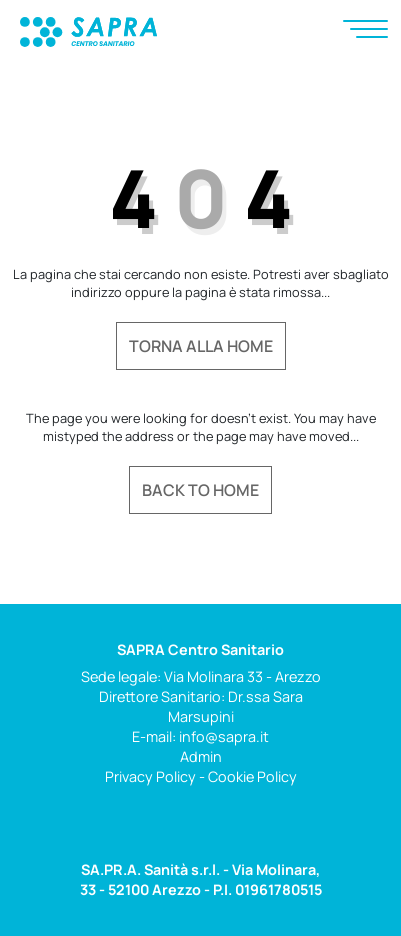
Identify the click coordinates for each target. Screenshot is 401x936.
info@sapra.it (224, 736)
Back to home (200, 490)
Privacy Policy (150, 776)
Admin (201, 756)
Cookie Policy (252, 776)
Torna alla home (201, 346)
